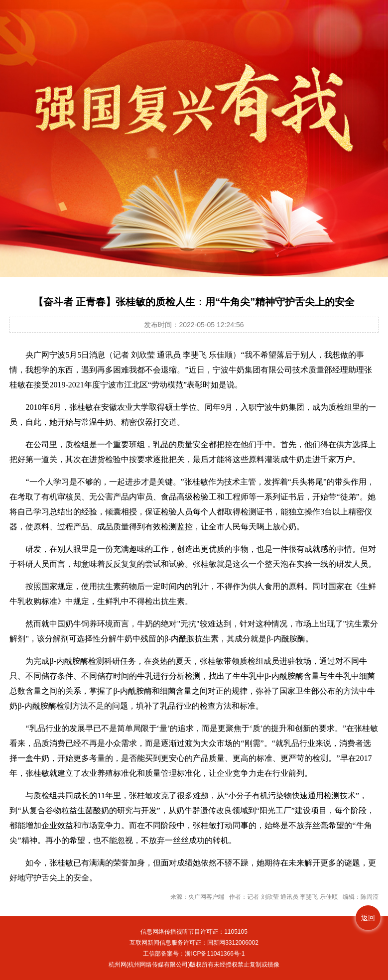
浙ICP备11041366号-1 (215, 954)
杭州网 (118, 965)
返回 (368, 918)
